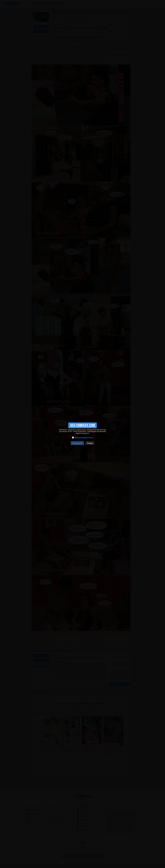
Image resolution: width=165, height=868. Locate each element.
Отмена (90, 443)
